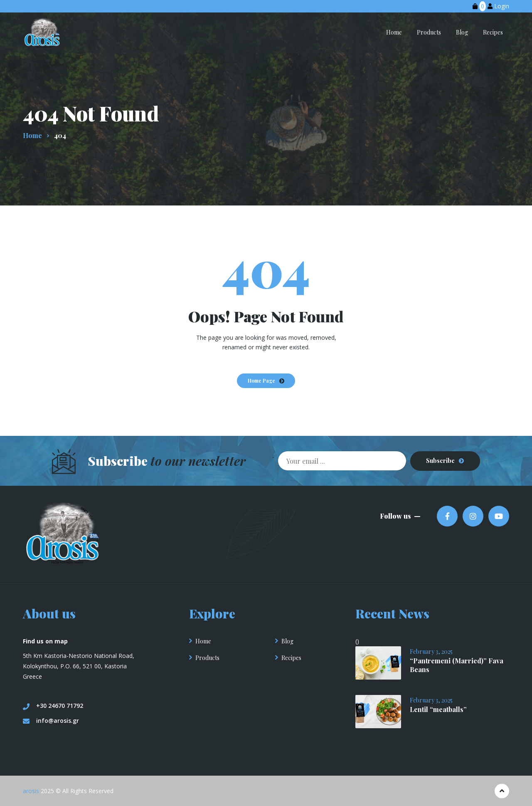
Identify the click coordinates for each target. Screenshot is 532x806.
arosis (31, 790)
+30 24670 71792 (53, 706)
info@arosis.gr (51, 720)
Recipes (291, 657)
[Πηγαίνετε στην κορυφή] (502, 791)
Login (502, 6)
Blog (287, 641)
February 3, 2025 (431, 651)
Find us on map (45, 641)
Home (203, 641)
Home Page (261, 381)
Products (207, 657)
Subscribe (440, 461)
